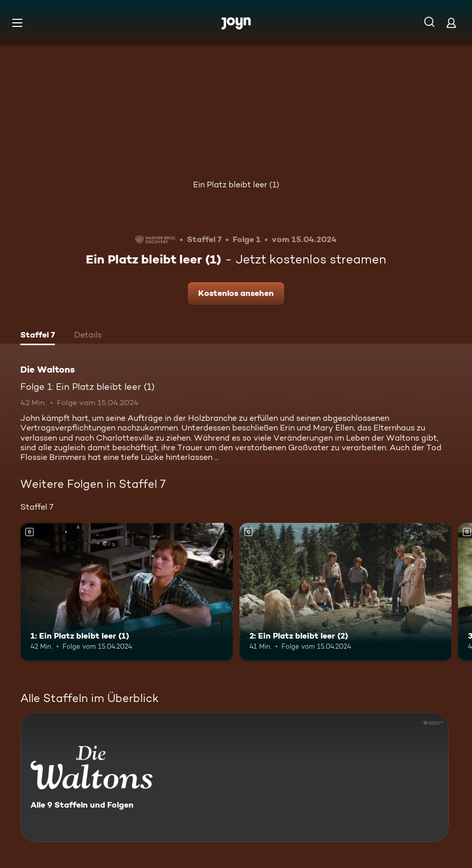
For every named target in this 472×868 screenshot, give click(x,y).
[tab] (38, 336)
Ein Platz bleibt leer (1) (236, 185)
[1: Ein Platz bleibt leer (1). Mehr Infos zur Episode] (127, 592)
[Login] (451, 23)
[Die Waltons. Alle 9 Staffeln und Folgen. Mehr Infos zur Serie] (234, 777)
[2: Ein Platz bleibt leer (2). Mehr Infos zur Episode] (346, 592)
